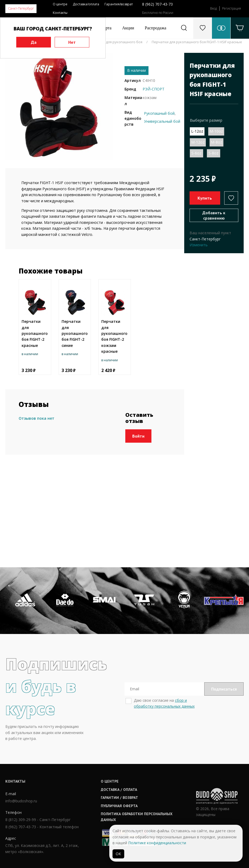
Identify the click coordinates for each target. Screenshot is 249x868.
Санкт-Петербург (21, 8)
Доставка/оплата (86, 4)
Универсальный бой (162, 121)
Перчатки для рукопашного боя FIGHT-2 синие (75, 333)
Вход (213, 8)
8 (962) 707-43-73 (157, 4)
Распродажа (156, 28)
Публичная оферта (119, 806)
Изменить (199, 245)
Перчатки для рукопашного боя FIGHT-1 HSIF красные (197, 42)
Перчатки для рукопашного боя (115, 42)
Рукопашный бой (159, 113)
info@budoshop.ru (21, 801)
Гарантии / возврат (119, 798)
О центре (60, 4)
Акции (128, 28)
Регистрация (232, 8)
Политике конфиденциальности (157, 843)
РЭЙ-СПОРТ (154, 89)
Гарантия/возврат (119, 4)
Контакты (60, 13)
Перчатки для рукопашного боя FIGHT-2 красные (35, 333)
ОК (118, 854)
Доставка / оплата (119, 790)
